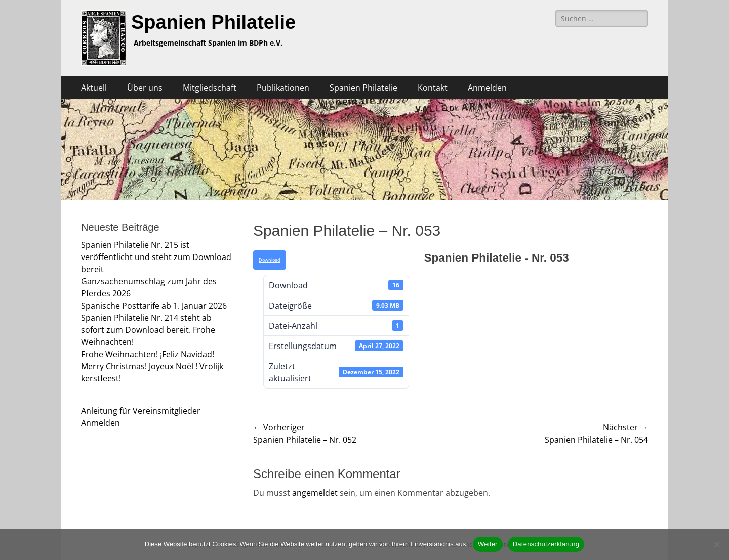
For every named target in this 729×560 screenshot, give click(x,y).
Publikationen (283, 88)
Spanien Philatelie (213, 22)
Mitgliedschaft (210, 88)
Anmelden (487, 88)
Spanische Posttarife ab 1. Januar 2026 (154, 306)
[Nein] (716, 544)
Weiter (488, 544)
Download (270, 260)
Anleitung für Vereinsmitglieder (141, 411)
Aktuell (94, 88)
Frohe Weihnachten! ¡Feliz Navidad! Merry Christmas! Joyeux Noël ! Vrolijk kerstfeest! (152, 366)
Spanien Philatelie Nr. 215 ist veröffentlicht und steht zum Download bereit (156, 257)
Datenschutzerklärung (546, 544)
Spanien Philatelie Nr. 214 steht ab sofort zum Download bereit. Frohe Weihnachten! (148, 330)
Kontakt (433, 88)
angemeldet (315, 493)
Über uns (145, 88)
